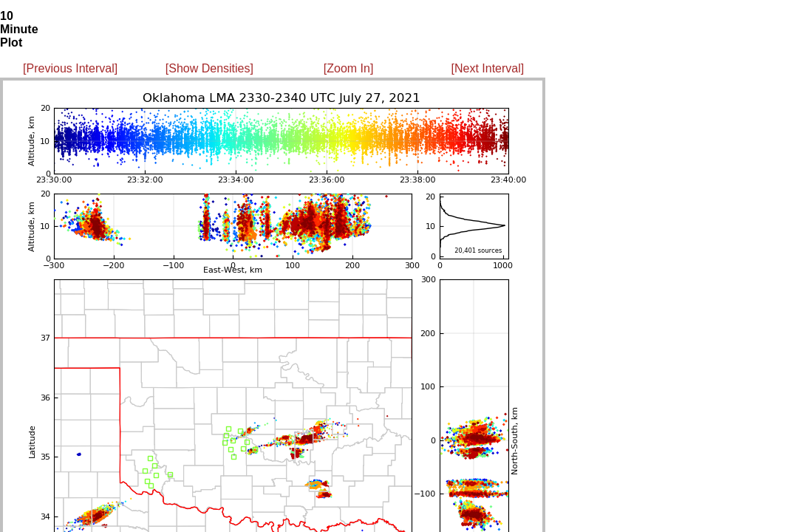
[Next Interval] (488, 68)
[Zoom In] (349, 68)
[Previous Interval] (70, 68)
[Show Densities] (209, 68)
